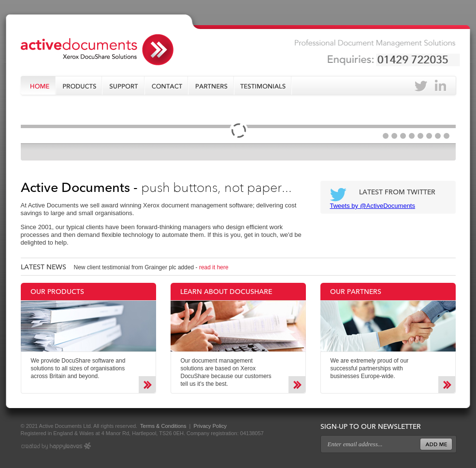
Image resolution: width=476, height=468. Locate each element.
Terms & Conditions (162, 426)
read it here (214, 267)
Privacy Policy (210, 426)
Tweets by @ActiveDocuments (373, 206)
